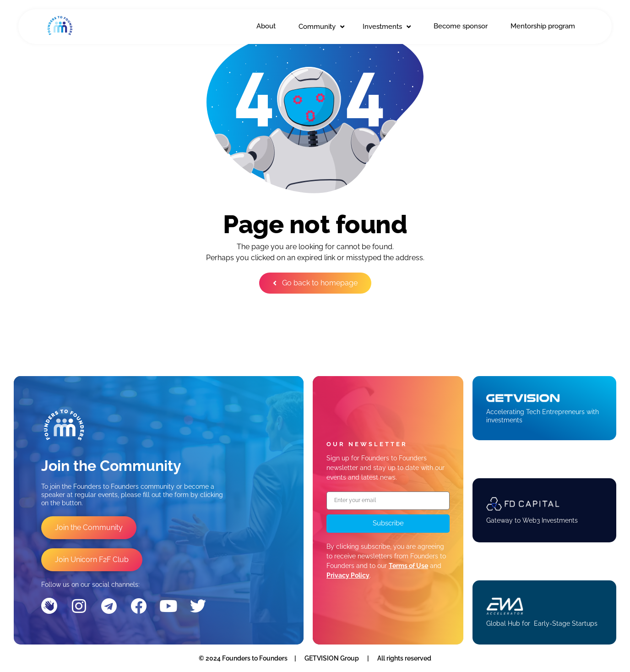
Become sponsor (461, 26)
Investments (387, 27)
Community (321, 27)
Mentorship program (543, 26)
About (266, 26)
